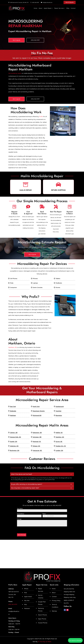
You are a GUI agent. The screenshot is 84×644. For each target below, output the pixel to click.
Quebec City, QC (61, 446)
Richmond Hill (37, 415)
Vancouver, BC (37, 450)
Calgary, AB (14, 433)
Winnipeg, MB (37, 437)
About (41, 8)
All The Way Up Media (45, 642)
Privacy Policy (56, 600)
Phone (44, 514)
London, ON (59, 450)
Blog (68, 8)
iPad (25, 593)
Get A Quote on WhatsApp (75, 640)
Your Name (20, 508)
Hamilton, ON (60, 437)
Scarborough (60, 406)
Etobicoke (13, 411)
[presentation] (27, 530)
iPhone (26, 589)
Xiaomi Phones (42, 615)
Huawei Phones (43, 623)
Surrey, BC (59, 441)
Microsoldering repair (15, 73)
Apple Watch (28, 597)
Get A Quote (70, 2)
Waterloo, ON (14, 446)
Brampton (59, 415)
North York (36, 406)
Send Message (22, 535)
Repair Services (59, 8)
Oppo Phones (42, 619)
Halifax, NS (59, 433)
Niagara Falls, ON (15, 437)
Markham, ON (13, 347)
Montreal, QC (37, 441)
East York (13, 406)
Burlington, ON (15, 450)
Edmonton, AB (37, 433)
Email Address (21, 514)
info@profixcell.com (47, 2)
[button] (42, 474)
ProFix (41, 116)
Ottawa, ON (36, 446)
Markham (13, 415)
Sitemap (54, 611)
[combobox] (45, 516)
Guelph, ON (14, 441)
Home (36, 8)
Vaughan (59, 411)
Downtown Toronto (39, 411)
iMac (26, 604)
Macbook (27, 608)
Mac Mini (27, 600)
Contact (73, 8)
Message (19, 519)
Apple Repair (48, 8)
